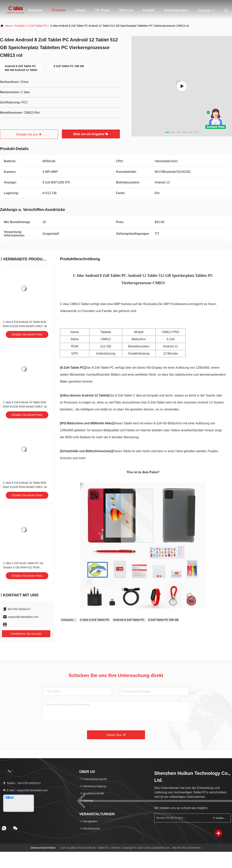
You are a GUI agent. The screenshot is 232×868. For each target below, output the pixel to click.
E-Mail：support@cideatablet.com (25, 790)
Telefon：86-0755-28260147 (22, 783)
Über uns (126, 10)
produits (19, 26)
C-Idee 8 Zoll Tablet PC (95, 620)
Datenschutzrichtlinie (43, 848)
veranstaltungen (176, 10)
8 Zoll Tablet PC (37, 26)
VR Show (102, 10)
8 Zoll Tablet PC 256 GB (163, 620)
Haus (8, 26)
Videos (80, 10)
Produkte (59, 10)
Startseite (35, 10)
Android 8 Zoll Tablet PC (129, 620)
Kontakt (148, 10)
